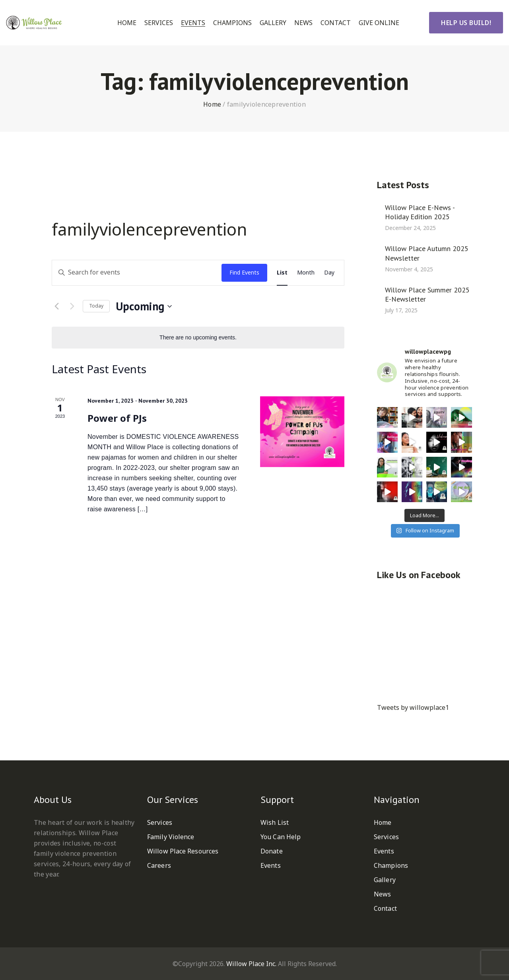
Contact (336, 23)
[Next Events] (72, 306)
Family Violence (171, 837)
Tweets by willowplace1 (413, 707)
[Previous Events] (56, 306)
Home (127, 23)
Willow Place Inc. (251, 964)
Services (159, 23)
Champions (232, 23)
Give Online (379, 23)
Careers (159, 865)
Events (193, 23)
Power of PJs (117, 418)
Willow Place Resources (183, 851)
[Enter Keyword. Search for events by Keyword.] (137, 273)
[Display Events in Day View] (329, 273)
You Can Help (281, 837)
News (303, 23)
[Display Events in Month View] (306, 273)
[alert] (198, 338)
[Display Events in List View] (282, 273)
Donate (272, 851)
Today (96, 306)
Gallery (273, 23)
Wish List (275, 822)
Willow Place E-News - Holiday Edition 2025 (420, 212)
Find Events (244, 272)
